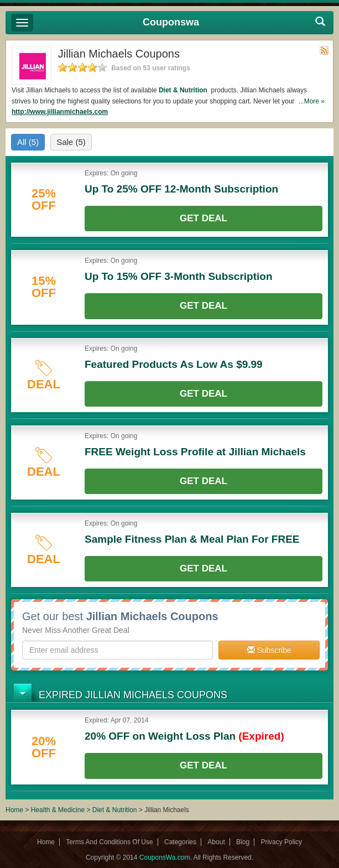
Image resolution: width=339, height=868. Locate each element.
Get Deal (204, 218)
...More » (312, 101)
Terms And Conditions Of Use (109, 842)
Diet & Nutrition (184, 90)
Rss (324, 50)
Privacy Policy (281, 842)
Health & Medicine (59, 810)
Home (14, 810)
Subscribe (269, 650)
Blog (243, 842)
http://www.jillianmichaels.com (60, 112)
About (216, 842)
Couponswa (171, 22)
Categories (180, 842)
